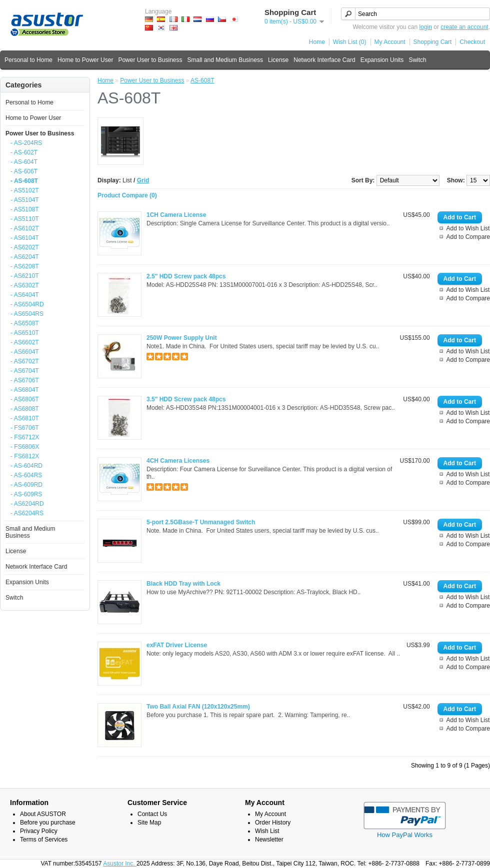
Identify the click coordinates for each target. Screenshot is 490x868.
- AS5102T (25, 190)
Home (317, 42)
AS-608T (202, 80)
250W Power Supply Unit (182, 338)
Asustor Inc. (120, 864)
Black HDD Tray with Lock (183, 584)
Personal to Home (28, 60)
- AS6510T (25, 333)
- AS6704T (25, 371)
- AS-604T (24, 162)
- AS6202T (25, 247)
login (426, 27)
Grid (143, 180)
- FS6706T (25, 428)
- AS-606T (24, 171)
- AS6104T (25, 238)
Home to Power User (85, 60)
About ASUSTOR (43, 814)
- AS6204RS (27, 513)
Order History (273, 823)
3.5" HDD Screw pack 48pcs (186, 399)
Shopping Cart (433, 42)
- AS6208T (25, 266)
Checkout (472, 42)
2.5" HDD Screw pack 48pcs (186, 276)
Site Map (149, 823)
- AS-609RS (26, 494)
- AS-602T (24, 152)
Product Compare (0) (127, 195)
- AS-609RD (26, 485)
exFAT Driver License (177, 645)
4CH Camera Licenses (178, 461)
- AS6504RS (27, 314)
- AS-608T (24, 181)
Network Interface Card (324, 60)
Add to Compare (468, 237)
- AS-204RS (26, 143)
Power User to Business (150, 60)
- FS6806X (25, 447)
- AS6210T (25, 276)
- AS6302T (25, 285)
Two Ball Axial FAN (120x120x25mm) (198, 707)
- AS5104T (25, 200)
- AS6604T (25, 352)
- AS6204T (25, 257)
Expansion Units (382, 60)
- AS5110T (25, 219)
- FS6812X (25, 456)
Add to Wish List (468, 228)
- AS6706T (25, 380)
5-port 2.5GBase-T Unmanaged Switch (201, 522)
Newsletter (269, 840)
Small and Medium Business (225, 60)
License (278, 60)
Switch (417, 60)
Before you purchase (48, 823)
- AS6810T (25, 418)
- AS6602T (25, 342)
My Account (390, 42)
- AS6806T (25, 399)
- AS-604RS (26, 475)
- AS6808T (25, 409)
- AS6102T (25, 228)
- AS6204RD (27, 504)
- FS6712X (25, 437)
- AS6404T (25, 295)
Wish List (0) (350, 42)
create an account (464, 27)
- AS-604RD (26, 466)
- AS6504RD (27, 304)
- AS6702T (25, 361)
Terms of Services (44, 840)
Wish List (267, 831)
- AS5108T (25, 209)
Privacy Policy (39, 831)
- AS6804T (25, 390)
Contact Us (152, 814)
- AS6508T (25, 323)
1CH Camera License (176, 215)
